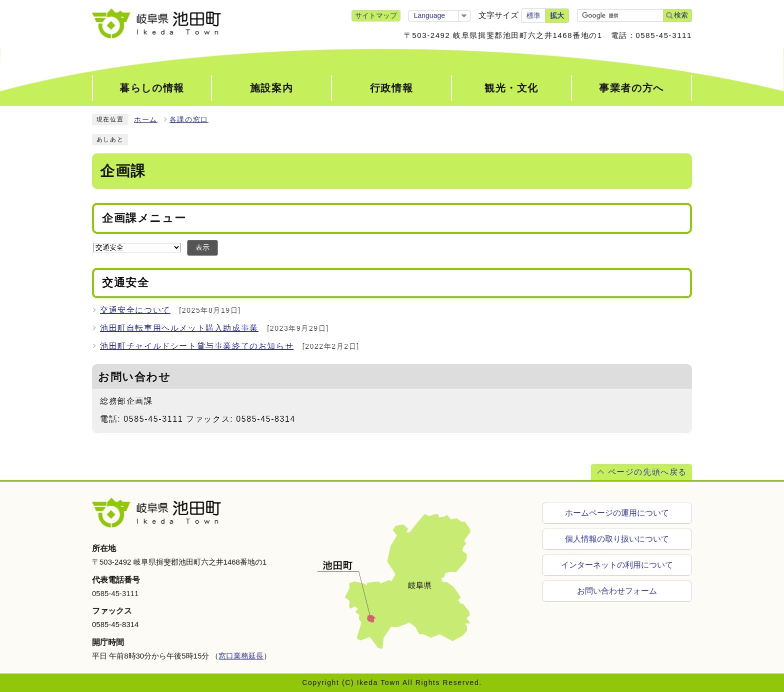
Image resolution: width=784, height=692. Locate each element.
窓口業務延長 (241, 656)
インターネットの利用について (617, 565)
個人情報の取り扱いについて (617, 539)
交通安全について (135, 310)
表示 (202, 248)
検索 (681, 15)
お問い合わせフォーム (617, 591)
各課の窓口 (189, 120)
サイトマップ (376, 15)
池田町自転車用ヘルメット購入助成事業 (179, 328)
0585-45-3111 (115, 593)
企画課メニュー (144, 218)
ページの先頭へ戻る (647, 472)
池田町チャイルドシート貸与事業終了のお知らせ (197, 346)
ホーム (146, 120)
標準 (533, 15)
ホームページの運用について (617, 513)
